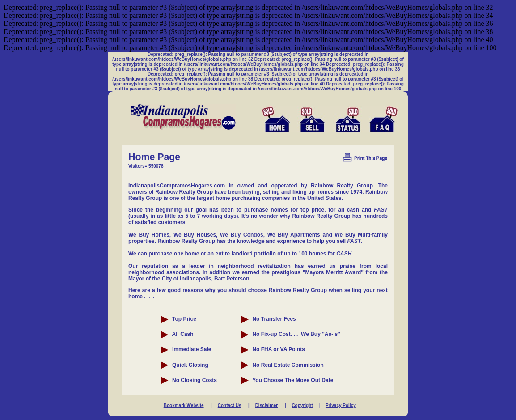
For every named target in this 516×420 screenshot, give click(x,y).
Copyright (302, 405)
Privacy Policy (341, 405)
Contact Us (230, 405)
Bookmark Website (184, 405)
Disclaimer (267, 405)
